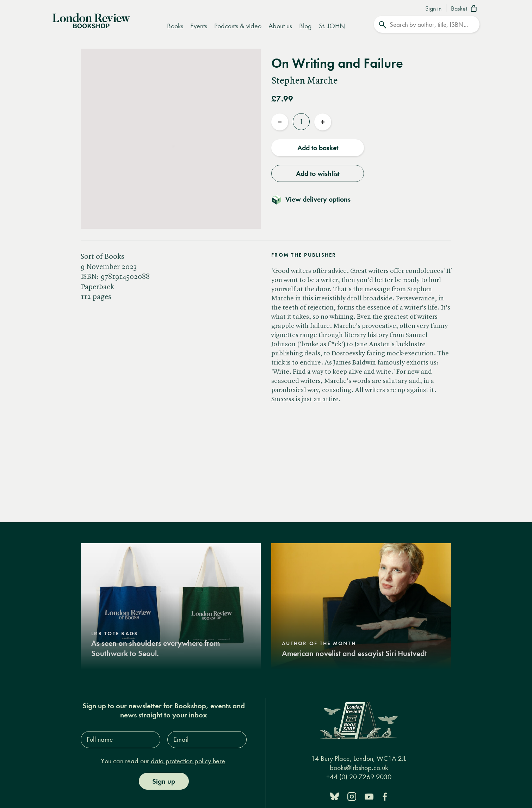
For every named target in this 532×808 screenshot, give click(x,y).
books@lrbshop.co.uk (359, 768)
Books (175, 26)
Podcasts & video (238, 26)
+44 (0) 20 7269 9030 (359, 777)
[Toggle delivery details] (315, 199)
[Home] (91, 20)
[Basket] (465, 9)
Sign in (433, 9)
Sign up (164, 781)
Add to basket (318, 148)
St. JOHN (332, 26)
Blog (305, 26)
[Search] (427, 24)
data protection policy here (188, 761)
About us (280, 26)
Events (199, 26)
